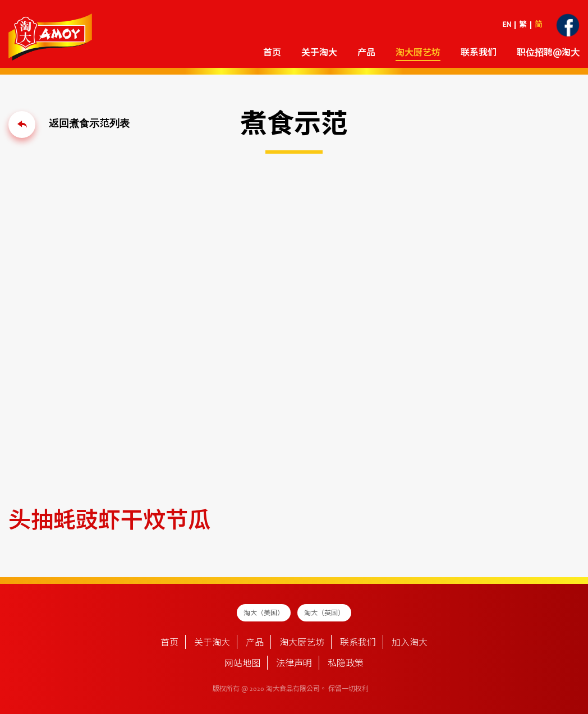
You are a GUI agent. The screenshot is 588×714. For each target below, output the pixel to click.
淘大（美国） (264, 614)
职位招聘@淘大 (548, 53)
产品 (366, 53)
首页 (272, 53)
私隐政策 (346, 664)
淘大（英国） (324, 614)
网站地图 (242, 664)
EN (507, 25)
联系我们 (479, 53)
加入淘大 (410, 643)
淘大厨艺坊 (418, 53)
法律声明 (294, 664)
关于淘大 (319, 53)
